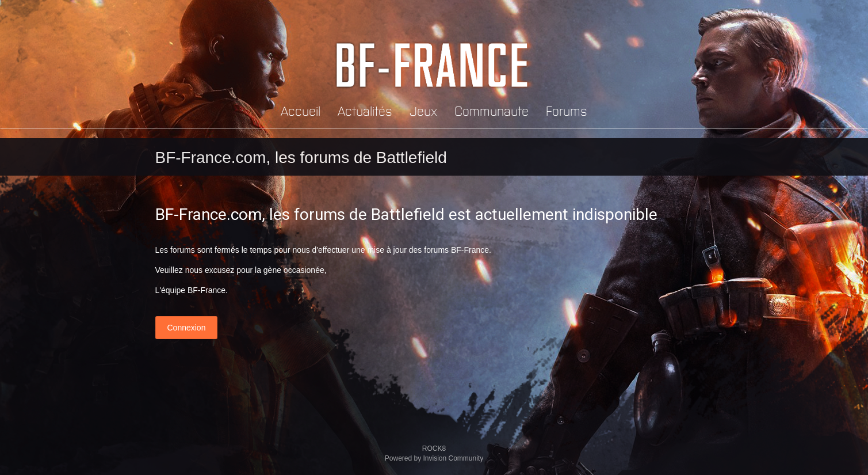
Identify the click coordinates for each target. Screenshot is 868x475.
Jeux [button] (423, 110)
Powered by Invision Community (434, 458)
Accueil (301, 110)
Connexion (187, 328)
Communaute (492, 110)
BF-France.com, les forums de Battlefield (301, 157)
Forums (567, 110)
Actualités (365, 110)
